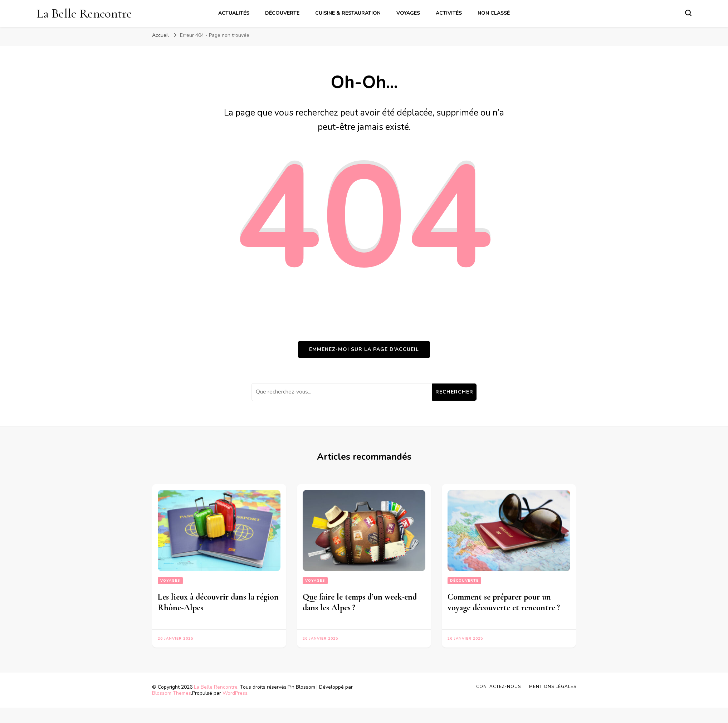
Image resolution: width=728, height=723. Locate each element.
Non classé (494, 13)
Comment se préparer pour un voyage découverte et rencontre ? (505, 602)
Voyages (408, 13)
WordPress (235, 693)
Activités (449, 13)
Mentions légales (553, 687)
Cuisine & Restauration (348, 13)
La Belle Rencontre (84, 13)
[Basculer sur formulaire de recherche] (688, 13)
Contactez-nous (499, 687)
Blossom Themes (172, 693)
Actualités (234, 13)
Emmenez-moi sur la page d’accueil (364, 349)
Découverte (282, 13)
